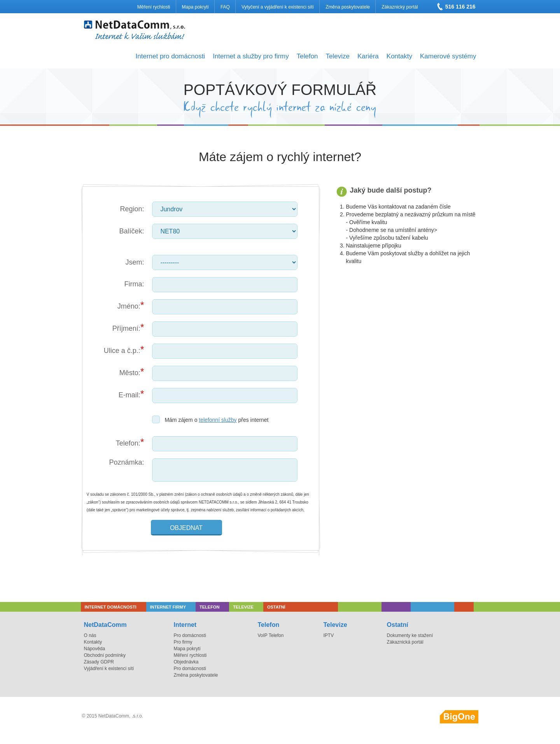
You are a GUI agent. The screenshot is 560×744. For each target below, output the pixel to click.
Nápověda (95, 649)
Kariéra (368, 56)
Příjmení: (126, 328)
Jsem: (135, 262)
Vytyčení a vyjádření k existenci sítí (278, 7)
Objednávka (186, 662)
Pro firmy (183, 642)
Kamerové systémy (448, 56)
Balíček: (131, 231)
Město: (130, 373)
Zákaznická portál (405, 642)
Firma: (134, 284)
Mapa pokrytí (195, 7)
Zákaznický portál (400, 7)
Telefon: (128, 443)
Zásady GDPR (99, 662)
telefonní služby (218, 420)
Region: (132, 209)
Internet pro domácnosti (171, 56)
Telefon (307, 56)
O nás (90, 635)
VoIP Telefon (271, 635)
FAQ (225, 7)
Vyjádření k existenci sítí (109, 669)
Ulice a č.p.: (122, 351)
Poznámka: (126, 462)
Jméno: (129, 306)
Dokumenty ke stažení (410, 635)
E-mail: (129, 395)
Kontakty (399, 56)
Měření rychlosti (154, 7)
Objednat (186, 528)
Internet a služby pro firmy (251, 56)
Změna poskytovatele (348, 7)
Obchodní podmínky (105, 655)
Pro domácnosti (190, 635)
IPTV (328, 635)
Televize (338, 56)
